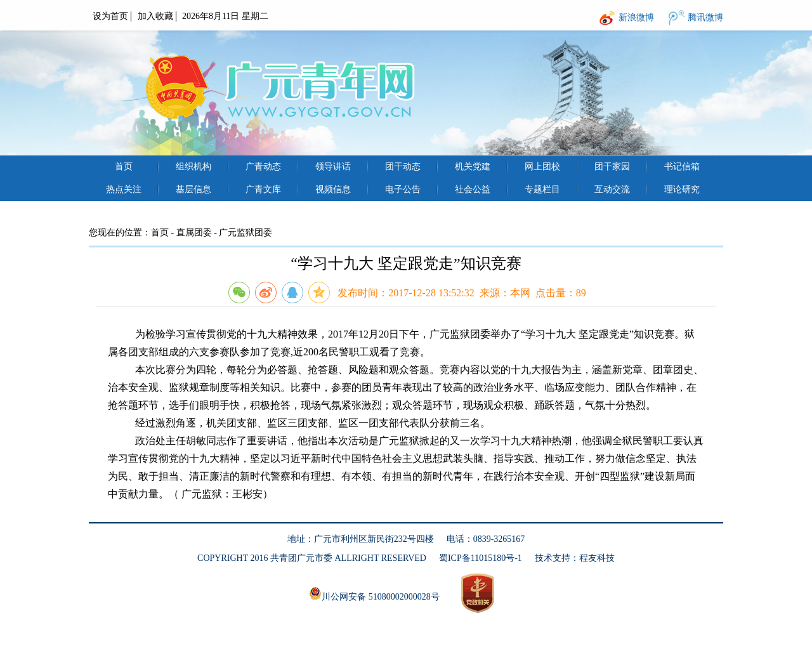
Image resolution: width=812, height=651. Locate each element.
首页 (124, 167)
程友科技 (597, 558)
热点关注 (124, 189)
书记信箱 (682, 167)
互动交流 (612, 189)
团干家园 (612, 167)
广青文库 (263, 189)
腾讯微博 (705, 17)
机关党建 (473, 167)
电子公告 (403, 189)
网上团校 (542, 167)
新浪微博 (636, 17)
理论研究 (682, 189)
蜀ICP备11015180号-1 (481, 558)
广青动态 (263, 167)
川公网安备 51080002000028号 (374, 594)
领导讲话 (333, 167)
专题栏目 (542, 189)
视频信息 (333, 189)
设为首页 (110, 16)
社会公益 (473, 189)
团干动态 (403, 167)
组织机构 (193, 167)
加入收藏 (155, 16)
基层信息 (193, 189)
